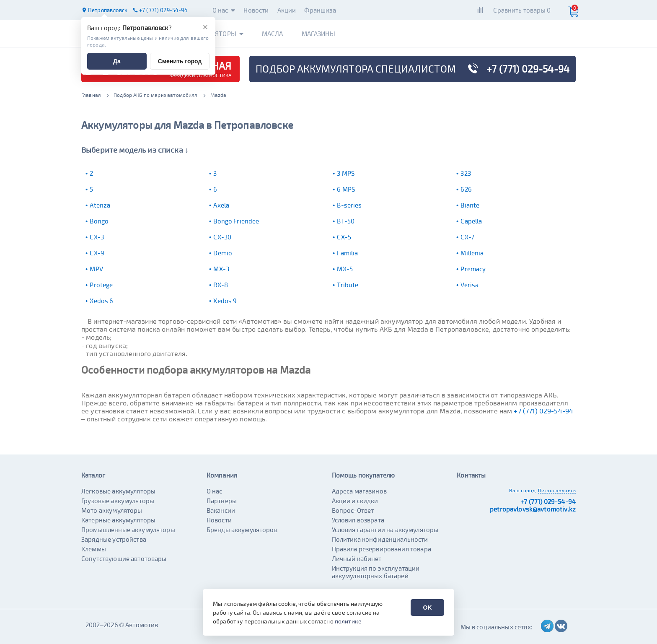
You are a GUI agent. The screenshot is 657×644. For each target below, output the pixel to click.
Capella (471, 221)
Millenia (472, 253)
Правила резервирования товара (382, 549)
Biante (470, 205)
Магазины (318, 34)
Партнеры (222, 501)
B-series (349, 205)
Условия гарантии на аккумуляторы (385, 530)
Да (117, 61)
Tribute (348, 285)
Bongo (99, 221)
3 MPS (346, 173)
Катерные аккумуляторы (118, 520)
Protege (101, 285)
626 (466, 189)
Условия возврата (358, 520)
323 (466, 173)
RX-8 (221, 285)
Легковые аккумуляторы (118, 491)
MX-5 (345, 269)
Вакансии (221, 510)
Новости (256, 10)
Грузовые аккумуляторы (118, 501)
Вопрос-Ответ (353, 510)
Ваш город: (523, 490)
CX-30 (222, 237)
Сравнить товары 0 (522, 10)
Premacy (473, 269)
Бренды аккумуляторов (242, 530)
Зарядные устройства (114, 539)
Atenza (100, 205)
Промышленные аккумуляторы (128, 530)
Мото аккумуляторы (112, 510)
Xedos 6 (101, 301)
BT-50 (346, 221)
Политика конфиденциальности (380, 539)
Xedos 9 (225, 301)
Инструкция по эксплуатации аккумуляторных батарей (376, 572)
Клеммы (94, 549)
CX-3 (97, 237)
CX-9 (97, 253)
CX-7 (467, 237)
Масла (273, 34)
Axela (221, 205)
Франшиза (320, 10)
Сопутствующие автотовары (124, 558)
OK (428, 608)
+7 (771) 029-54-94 (543, 411)
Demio (223, 253)
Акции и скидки (355, 501)
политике (348, 621)
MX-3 (221, 269)
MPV (96, 269)
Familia (347, 253)
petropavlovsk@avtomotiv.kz (533, 509)
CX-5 (344, 237)
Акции (287, 10)
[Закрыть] (205, 27)
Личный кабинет (357, 558)
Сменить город (180, 61)
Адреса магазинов (359, 491)
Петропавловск (557, 490)
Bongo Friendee (236, 221)
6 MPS (346, 189)
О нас (224, 10)
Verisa (469, 285)
